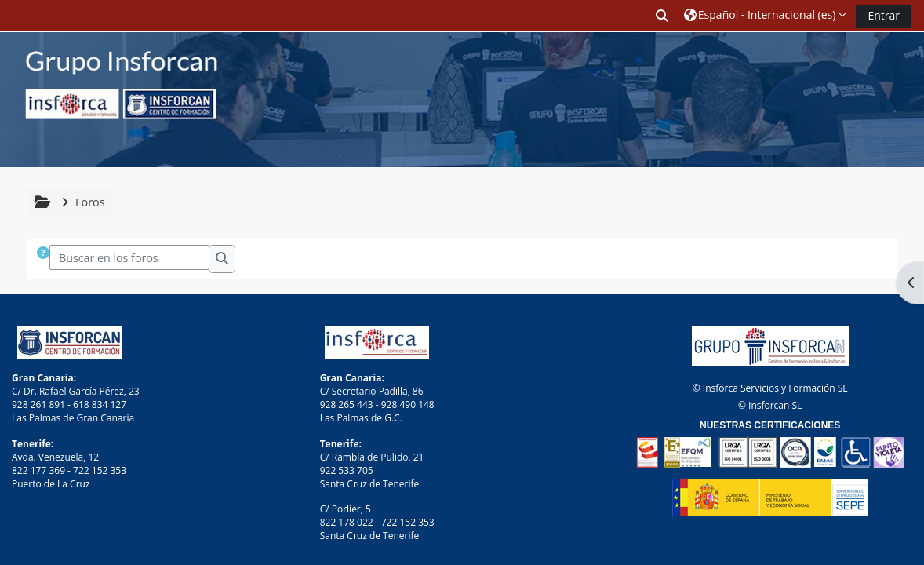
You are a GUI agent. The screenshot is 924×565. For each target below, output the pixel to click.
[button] (663, 15)
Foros (90, 202)
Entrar (884, 15)
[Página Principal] (110, 98)
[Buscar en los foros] (130, 257)
